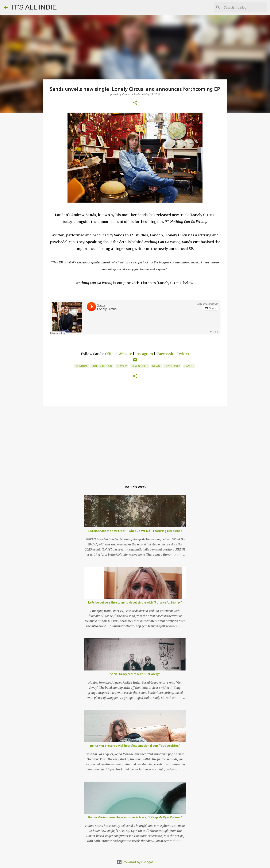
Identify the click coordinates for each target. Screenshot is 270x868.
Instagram (144, 354)
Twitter (183, 354)
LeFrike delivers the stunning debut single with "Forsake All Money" (135, 602)
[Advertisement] (135, 442)
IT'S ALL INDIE (34, 7)
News (156, 366)
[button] (135, 103)
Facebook (165, 354)
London (81, 366)
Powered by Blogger (135, 862)
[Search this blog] (244, 7)
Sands (189, 366)
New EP (122, 366)
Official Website (118, 354)
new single (139, 366)
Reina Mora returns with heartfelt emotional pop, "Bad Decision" (135, 746)
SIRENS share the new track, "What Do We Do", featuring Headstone (135, 531)
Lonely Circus (102, 366)
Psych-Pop (172, 366)
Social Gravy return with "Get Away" (135, 674)
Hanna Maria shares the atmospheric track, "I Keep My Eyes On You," (135, 817)
